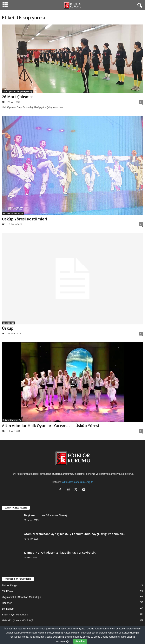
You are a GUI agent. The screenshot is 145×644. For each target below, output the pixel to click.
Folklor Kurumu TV (12, 420)
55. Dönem (8, 591)
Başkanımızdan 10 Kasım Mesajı (46, 515)
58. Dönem (8, 609)
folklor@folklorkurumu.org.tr (77, 482)
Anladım (80, 641)
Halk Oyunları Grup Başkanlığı (18, 91)
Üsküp (8, 328)
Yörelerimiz (8, 323)
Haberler (7, 603)
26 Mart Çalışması (18, 97)
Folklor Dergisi (10, 585)
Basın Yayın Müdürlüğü (15, 615)
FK (3, 102)
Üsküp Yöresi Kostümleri (25, 219)
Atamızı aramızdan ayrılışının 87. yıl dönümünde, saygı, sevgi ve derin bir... (75, 534)
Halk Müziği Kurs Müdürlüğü (18, 620)
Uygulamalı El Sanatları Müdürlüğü (21, 597)
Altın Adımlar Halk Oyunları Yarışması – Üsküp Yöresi (51, 426)
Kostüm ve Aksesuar (13, 214)
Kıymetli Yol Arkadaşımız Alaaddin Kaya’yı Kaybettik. (60, 553)
